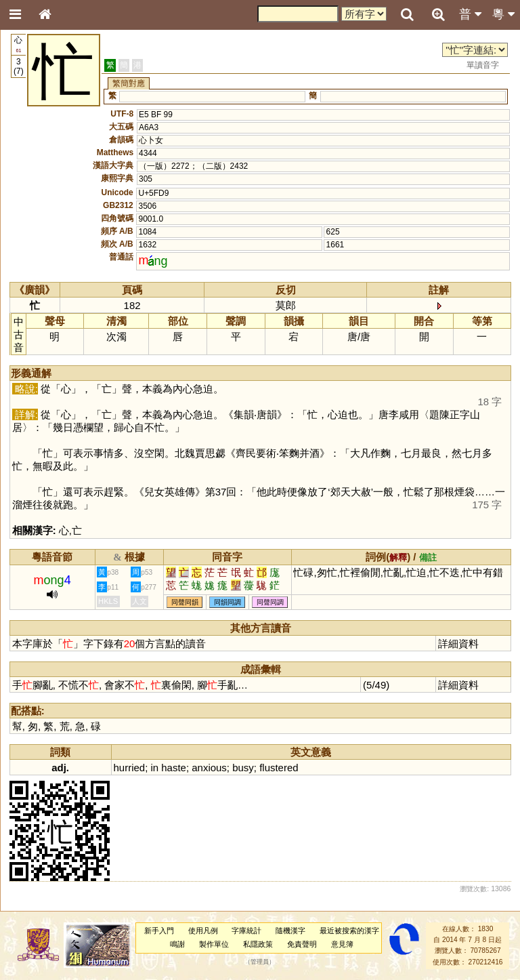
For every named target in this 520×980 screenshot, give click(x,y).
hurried (130, 768)
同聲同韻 (185, 602)
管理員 (260, 962)
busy (243, 768)
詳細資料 (458, 644)
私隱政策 (258, 944)
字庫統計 (246, 931)
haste (174, 768)
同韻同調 (227, 602)
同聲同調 (270, 602)
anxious (209, 768)
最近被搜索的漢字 (349, 931)
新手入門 (159, 931)
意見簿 (342, 944)
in (154, 768)
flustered (279, 768)
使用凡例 (203, 931)
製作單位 (214, 944)
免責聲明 (302, 944)
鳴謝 (177, 944)
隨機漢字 (290, 931)
